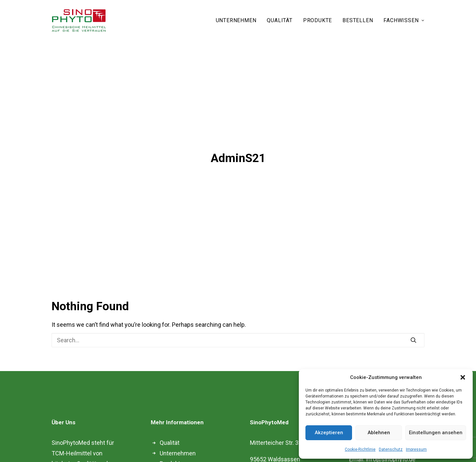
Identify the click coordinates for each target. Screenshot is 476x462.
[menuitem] (238, 21)
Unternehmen (178, 425)
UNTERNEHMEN (236, 20)
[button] (463, 377)
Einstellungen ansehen (436, 433)
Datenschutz (391, 449)
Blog (165, 457)
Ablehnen (379, 433)
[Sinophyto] (79, 21)
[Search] (238, 312)
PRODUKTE (317, 20)
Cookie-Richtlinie (360, 449)
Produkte (172, 436)
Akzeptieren (329, 433)
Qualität (170, 415)
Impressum (416, 449)
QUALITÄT (279, 20)
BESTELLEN (358, 20)
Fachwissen (176, 446)
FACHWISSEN (404, 20)
